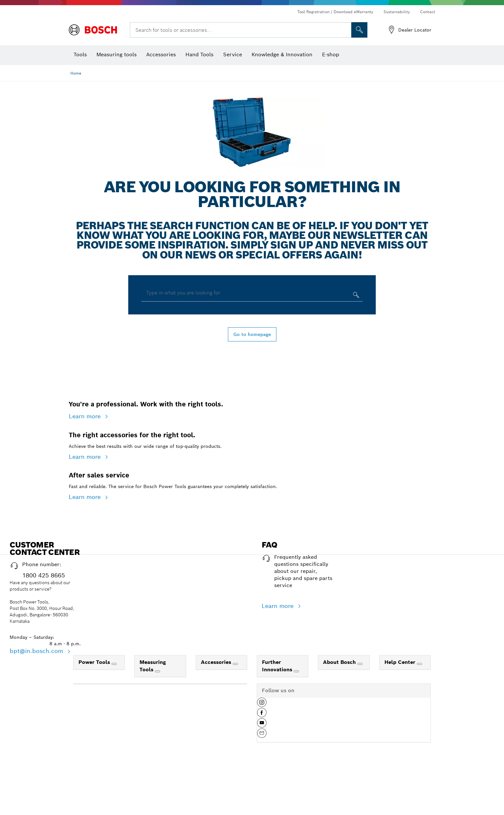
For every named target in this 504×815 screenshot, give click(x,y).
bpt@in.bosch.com (37, 774)
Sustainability (397, 12)
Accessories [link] (217, 786)
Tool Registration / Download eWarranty (335, 12)
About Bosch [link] (340, 786)
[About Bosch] (360, 787)
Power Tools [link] (95, 786)
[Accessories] (235, 787)
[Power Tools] (114, 787)
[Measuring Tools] (157, 795)
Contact (428, 12)
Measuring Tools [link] (153, 789)
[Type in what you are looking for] (355, 296)
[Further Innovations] (296, 795)
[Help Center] (419, 787)
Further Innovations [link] (278, 789)
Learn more (86, 457)
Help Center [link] (401, 786)
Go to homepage (252, 334)
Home (76, 73)
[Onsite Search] (359, 30)
